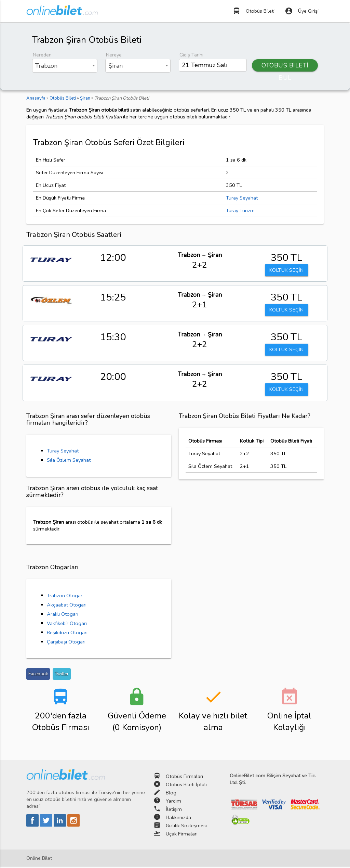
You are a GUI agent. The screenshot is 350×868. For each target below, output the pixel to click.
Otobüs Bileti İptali (186, 786)
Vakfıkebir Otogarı (67, 624)
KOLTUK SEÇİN (286, 270)
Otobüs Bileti (253, 11)
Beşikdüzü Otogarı (67, 634)
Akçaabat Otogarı (67, 606)
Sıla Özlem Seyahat (69, 461)
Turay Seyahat (242, 198)
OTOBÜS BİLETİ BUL (285, 66)
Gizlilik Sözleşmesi (186, 827)
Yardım (173, 802)
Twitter (62, 675)
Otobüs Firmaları (184, 777)
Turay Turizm (240, 210)
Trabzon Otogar (65, 597)
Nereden (42, 55)
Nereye (114, 55)
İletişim (174, 810)
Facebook (38, 675)
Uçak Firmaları (182, 835)
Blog (171, 794)
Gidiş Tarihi (191, 55)
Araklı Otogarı (63, 615)
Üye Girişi (302, 11)
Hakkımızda (178, 818)
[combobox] (65, 66)
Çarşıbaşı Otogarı (66, 643)
